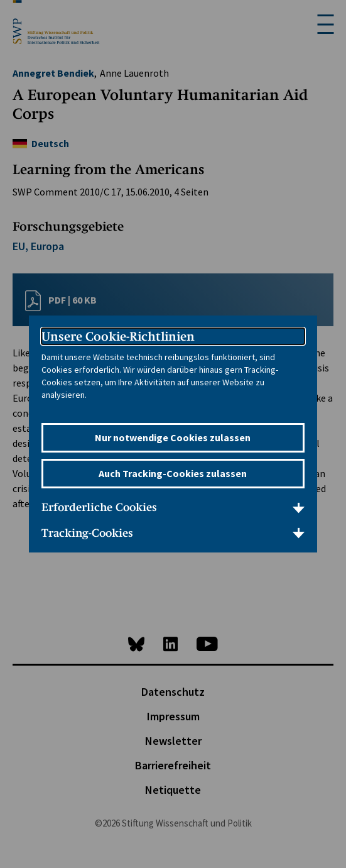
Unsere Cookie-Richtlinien (118, 336)
